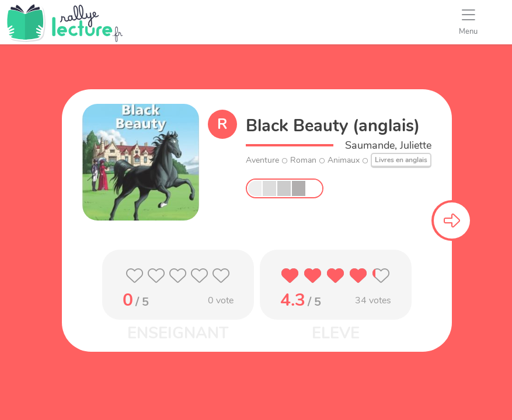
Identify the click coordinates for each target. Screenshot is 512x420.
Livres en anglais (401, 160)
